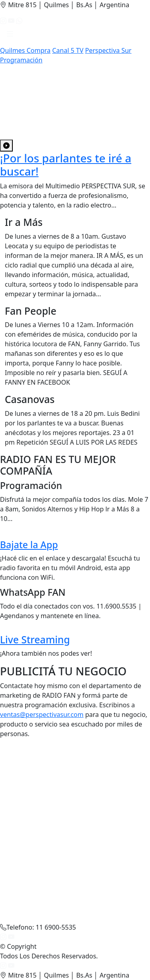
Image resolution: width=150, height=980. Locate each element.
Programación (21, 60)
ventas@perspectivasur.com (42, 715)
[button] (10, 36)
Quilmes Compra (25, 50)
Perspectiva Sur (108, 50)
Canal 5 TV (68, 50)
